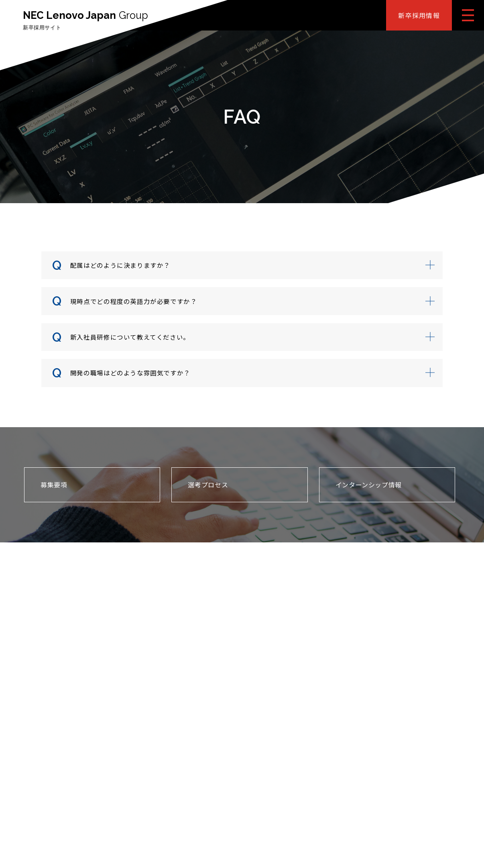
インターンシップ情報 (369, 489)
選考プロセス (208, 489)
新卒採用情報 (419, 15)
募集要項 (54, 489)
